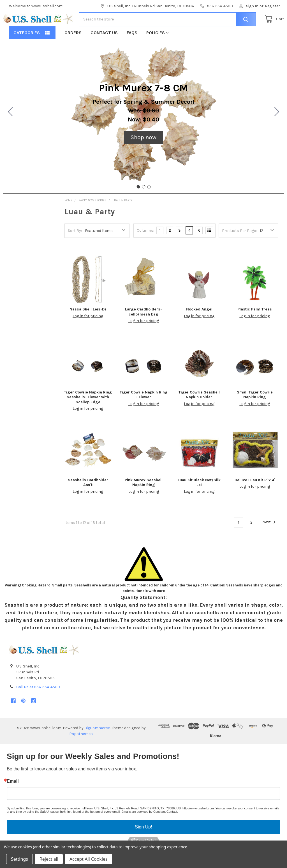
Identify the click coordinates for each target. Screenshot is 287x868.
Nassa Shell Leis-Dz (88, 327)
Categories (27, 51)
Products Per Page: (239, 249)
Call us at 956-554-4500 (38, 705)
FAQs (132, 51)
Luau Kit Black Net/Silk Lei (199, 500)
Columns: (145, 248)
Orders (73, 51)
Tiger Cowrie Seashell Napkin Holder (199, 413)
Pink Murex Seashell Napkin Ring (144, 500)
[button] (143, 155)
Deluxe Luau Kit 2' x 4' (255, 498)
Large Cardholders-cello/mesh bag (143, 330)
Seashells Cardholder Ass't (88, 500)
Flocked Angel (199, 327)
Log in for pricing (88, 334)
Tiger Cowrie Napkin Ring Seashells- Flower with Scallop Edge (88, 415)
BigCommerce (97, 746)
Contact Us (104, 51)
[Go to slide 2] (277, 130)
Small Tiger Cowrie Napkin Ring (255, 413)
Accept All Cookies (89, 859)
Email (13, 799)
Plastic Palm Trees (255, 327)
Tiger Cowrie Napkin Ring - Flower (144, 413)
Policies (157, 51)
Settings (19, 859)
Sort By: (75, 249)
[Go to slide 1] (138, 205)
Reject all (49, 859)
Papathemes (81, 752)
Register (272, 6)
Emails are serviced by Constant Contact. (150, 830)
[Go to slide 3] (10, 130)
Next (270, 540)
